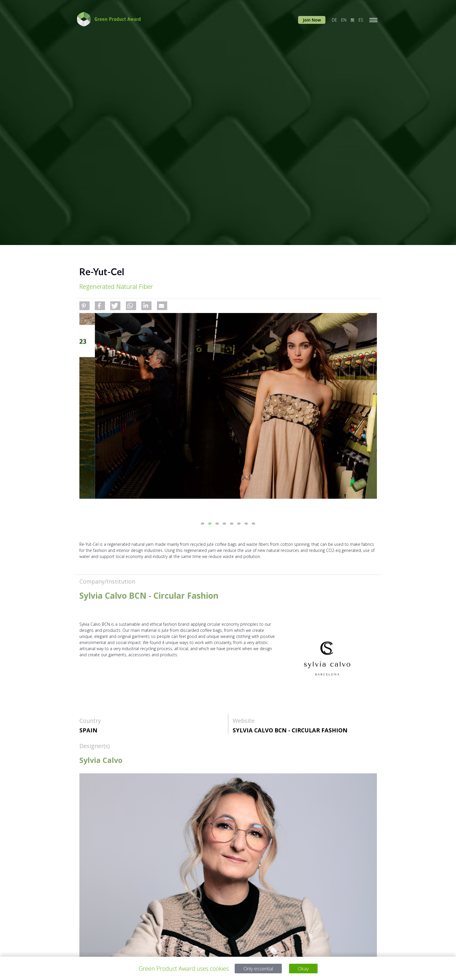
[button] (84, 306)
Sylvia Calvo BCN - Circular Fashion (290, 730)
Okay (307, 969)
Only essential (257, 969)
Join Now (312, 20)
